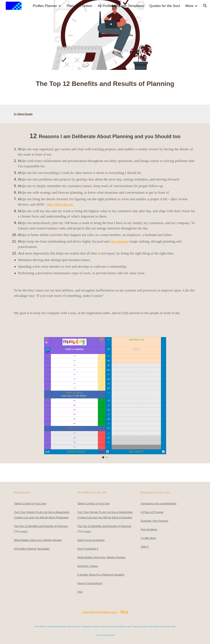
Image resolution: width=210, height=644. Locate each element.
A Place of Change (152, 512)
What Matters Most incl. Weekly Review (38, 540)
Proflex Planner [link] (45, 6)
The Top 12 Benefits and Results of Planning (41, 526)
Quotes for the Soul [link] (165, 6)
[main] (105, 87)
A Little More (148, 538)
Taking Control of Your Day (30, 504)
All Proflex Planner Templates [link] (121, 6)
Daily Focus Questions (91, 540)
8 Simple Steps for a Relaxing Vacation (101, 575)
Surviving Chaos (88, 566)
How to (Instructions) (90, 583)
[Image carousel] (105, 398)
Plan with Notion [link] (79, 6)
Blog (124, 612)
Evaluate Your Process (154, 521)
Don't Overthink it (88, 549)
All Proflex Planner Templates (32, 549)
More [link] (189, 6)
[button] (205, 6)
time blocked (119, 241)
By (16, 114)
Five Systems (149, 529)
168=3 (144, 547)
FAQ (80, 592)
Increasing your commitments (159, 504)
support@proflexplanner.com (99, 612)
